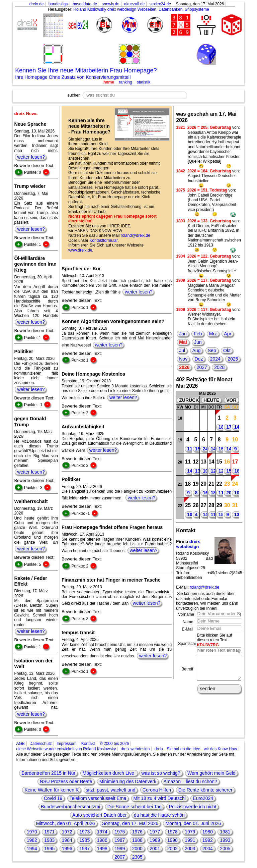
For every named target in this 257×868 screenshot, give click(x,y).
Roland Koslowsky (90, 9)
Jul (182, 350)
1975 (120, 832)
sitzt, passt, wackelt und (111, 790)
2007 (120, 857)
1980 (208, 832)
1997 (84, 849)
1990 (173, 840)
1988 (137, 840)
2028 (219, 367)
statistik (144, 82)
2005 (225, 849)
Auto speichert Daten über (100, 815)
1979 (190, 832)
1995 (49, 849)
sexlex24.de (160, 4)
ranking (125, 82)
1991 (190, 840)
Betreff (187, 671)
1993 (225, 840)
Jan (183, 334)
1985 (84, 840)
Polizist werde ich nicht (192, 807)
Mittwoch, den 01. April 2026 (66, 823)
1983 (49, 840)
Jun (198, 342)
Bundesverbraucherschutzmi (70, 807)
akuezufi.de (134, 4)
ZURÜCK (189, 400)
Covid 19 (53, 798)
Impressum (66, 744)
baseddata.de (85, 4)
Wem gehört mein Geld (211, 773)
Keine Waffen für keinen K (52, 790)
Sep (212, 350)
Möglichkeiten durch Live (109, 773)
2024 (215, 359)
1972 (67, 832)
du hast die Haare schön (159, 815)
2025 (233, 359)
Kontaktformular (103, 240)
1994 (32, 849)
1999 (120, 849)
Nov (183, 359)
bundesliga (58, 4)
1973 (84, 832)
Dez (199, 359)
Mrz (213, 334)
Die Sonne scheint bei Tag (135, 807)
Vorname (186, 614)
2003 (190, 849)
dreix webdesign (188, 544)
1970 (32, 832)
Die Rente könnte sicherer (205, 790)
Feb (198, 334)
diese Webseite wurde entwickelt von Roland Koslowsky (66, 749)
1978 (173, 832)
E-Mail (187, 629)
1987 (120, 840)
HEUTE (211, 400)
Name (188, 622)
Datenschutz (41, 744)
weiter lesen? (31, 157)
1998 (102, 849)
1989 (155, 840)
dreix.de (37, 4)
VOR (231, 400)
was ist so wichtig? (161, 773)
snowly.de (110, 4)
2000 (137, 849)
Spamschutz (189, 644)
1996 (67, 849)
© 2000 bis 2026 (114, 744)
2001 (155, 849)
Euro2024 (203, 798)
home (109, 82)
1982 (32, 840)
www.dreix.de (80, 250)
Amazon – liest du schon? (190, 781)
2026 (184, 367)
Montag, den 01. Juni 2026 (193, 823)
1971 (49, 832)
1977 (155, 832)
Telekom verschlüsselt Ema (98, 798)
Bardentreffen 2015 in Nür (48, 773)
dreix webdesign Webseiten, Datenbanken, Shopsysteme (158, 9)
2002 (173, 849)
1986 (102, 840)
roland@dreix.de (136, 235)
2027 (202, 367)
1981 (225, 832)
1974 (102, 832)
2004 (208, 849)
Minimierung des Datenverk (128, 781)
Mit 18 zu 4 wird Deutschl (160, 798)
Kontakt (88, 744)
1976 (137, 832)
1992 (208, 840)
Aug (197, 350)
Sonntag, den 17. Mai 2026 (130, 823)
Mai (183, 342)
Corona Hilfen (157, 790)
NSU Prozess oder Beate (66, 781)
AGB (20, 744)
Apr (228, 334)
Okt (227, 350)
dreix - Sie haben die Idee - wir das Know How (196, 749)
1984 (67, 840)
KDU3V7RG (208, 645)
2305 (137, 857)
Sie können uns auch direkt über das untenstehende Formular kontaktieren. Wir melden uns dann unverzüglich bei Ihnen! (207, 601)
